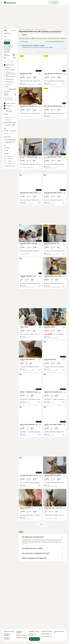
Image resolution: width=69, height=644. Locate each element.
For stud (7, 49)
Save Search (24, 42)
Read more (63, 38)
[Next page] (48, 525)
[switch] (15, 55)
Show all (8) (9, 111)
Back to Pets (7, 33)
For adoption (8, 46)
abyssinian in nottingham (7, 638)
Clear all (13, 30)
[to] (14, 133)
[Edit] (15, 95)
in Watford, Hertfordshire (51, 31)
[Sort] (55, 42)
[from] (7, 133)
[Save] (40, 74)
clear (14, 58)
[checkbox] (5, 65)
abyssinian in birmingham (7, 635)
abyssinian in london (9, 631)
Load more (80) (13, 89)
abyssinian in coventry (47, 631)
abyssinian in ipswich (21, 635)
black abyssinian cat (46, 634)
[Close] (64, 46)
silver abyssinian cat (46, 636)
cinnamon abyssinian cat (59, 632)
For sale (7, 43)
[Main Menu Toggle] (1, 2)
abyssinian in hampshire (19, 632)
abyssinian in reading (21, 638)
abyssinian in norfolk (34, 631)
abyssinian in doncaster (32, 635)
